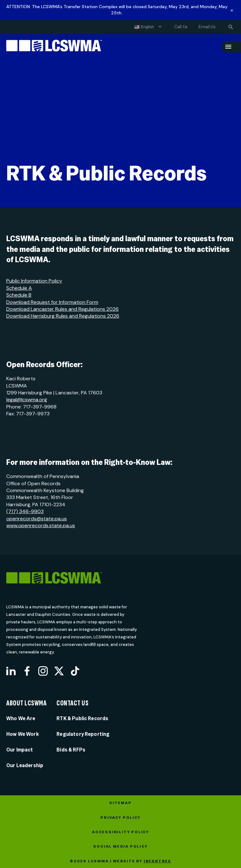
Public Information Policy (34, 281)
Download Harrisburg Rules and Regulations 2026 (63, 316)
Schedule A (19, 288)
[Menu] (228, 47)
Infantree (158, 861)
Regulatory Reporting (83, 734)
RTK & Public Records (82, 718)
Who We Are (21, 718)
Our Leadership (25, 765)
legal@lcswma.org (27, 400)
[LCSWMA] (79, 579)
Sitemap (120, 803)
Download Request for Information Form (52, 302)
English (144, 27)
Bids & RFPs (71, 750)
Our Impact (20, 750)
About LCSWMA (26, 703)
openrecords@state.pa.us (37, 519)
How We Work (23, 734)
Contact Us (72, 703)
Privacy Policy (120, 818)
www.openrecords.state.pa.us (41, 525)
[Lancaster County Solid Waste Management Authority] (54, 47)
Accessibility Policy (120, 832)
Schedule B (19, 295)
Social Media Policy (120, 846)
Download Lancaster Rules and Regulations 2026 (62, 309)
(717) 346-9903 (25, 511)
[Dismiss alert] (232, 10)
